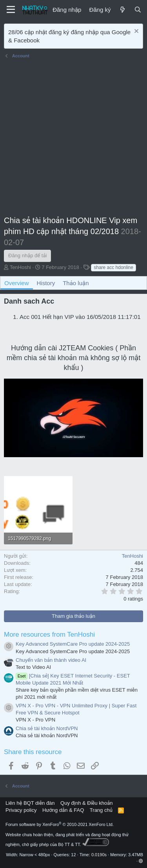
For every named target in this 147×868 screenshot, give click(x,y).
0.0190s (99, 855)
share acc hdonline (113, 267)
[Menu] (11, 10)
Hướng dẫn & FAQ (63, 810)
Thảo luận (76, 283)
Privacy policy (21, 810)
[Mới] (122, 10)
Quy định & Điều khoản (86, 803)
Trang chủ (101, 810)
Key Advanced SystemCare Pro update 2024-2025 (73, 644)
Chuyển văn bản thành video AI (51, 660)
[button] (141, 861)
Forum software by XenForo (60, 824)
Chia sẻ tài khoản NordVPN (47, 728)
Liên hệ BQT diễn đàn (30, 803)
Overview (17, 283)
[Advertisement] (73, 138)
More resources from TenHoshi (49, 635)
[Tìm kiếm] (138, 10)
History (46, 283)
